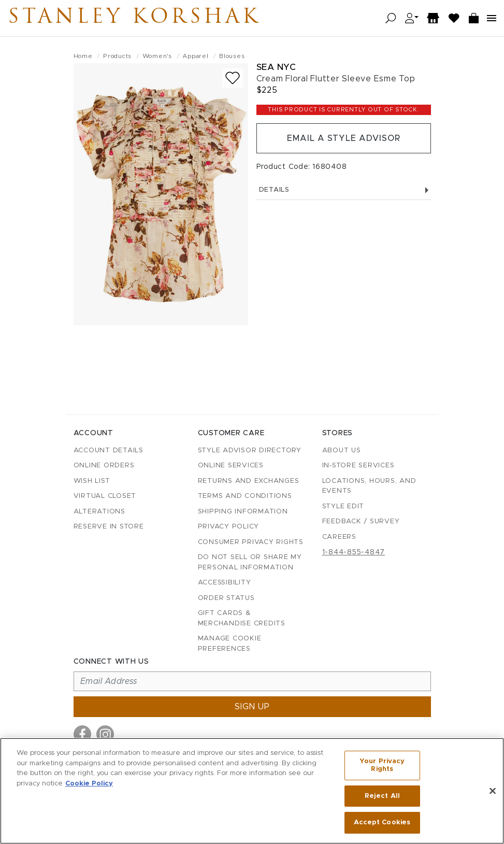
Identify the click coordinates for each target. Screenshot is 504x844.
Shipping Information (243, 512)
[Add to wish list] (233, 78)
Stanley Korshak (134, 18)
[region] (252, 791)
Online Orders (104, 466)
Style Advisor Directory (250, 450)
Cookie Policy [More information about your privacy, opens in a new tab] (89, 783)
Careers (339, 537)
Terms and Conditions (245, 496)
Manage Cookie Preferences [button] (230, 644)
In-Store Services (358, 466)
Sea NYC (276, 67)
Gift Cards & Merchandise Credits (242, 618)
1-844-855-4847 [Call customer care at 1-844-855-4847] (354, 552)
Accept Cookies (382, 822)
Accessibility (225, 583)
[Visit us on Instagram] (105, 734)
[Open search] (391, 18)
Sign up (252, 707)
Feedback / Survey (361, 521)
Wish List (92, 481)
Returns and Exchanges (249, 481)
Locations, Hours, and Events (369, 486)
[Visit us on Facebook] (82, 734)
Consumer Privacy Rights (251, 542)
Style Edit (343, 506)
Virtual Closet (105, 496)
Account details (109, 450)
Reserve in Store (109, 527)
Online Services (231, 466)
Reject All (382, 796)
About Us (342, 450)
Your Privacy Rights (382, 766)
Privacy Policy (229, 527)
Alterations (99, 512)
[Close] (493, 791)
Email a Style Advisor (344, 138)
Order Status (226, 598)
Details (344, 190)
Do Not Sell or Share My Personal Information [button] (250, 562)
